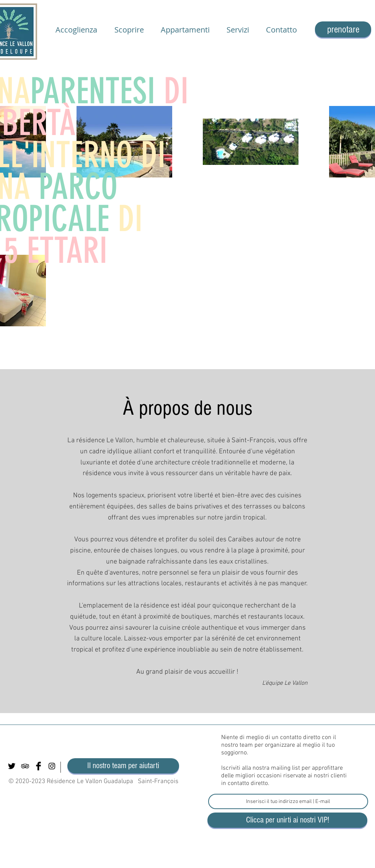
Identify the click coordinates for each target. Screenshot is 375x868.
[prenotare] (343, 29)
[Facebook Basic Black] (38, 766)
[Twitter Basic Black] (12, 766)
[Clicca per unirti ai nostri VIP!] (287, 820)
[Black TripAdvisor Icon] (25, 766)
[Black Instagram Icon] (52, 766)
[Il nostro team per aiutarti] (123, 766)
